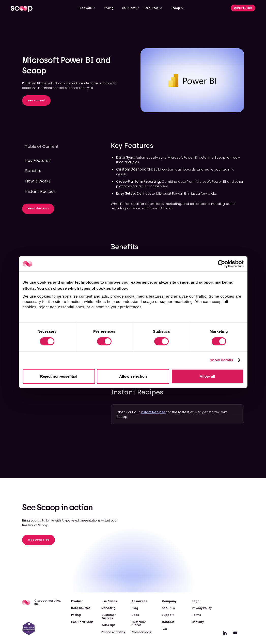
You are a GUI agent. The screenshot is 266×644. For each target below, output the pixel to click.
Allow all (207, 376)
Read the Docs (38, 209)
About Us (168, 608)
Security (198, 622)
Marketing (108, 608)
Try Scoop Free (38, 540)
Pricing (109, 8)
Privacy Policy (202, 608)
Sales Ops (108, 625)
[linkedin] (225, 633)
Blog (135, 608)
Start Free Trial (243, 8)
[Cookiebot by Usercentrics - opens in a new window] (221, 264)
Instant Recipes (153, 412)
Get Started (36, 101)
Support (168, 615)
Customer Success (108, 617)
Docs (135, 615)
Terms (197, 615)
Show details (221, 360)
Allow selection (133, 376)
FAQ (165, 629)
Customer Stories (139, 624)
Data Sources (81, 608)
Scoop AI (177, 8)
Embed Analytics (113, 632)
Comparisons (141, 632)
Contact (168, 622)
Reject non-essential (59, 376)
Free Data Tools (82, 622)
